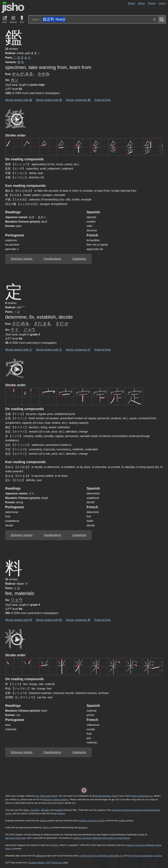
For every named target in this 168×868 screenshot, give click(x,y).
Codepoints (79, 259)
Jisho (13, 7)
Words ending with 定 (49, 350)
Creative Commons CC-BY (91, 821)
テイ (15, 329)
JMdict (26, 810)
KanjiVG (54, 845)
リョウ (17, 600)
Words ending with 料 (49, 620)
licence (62, 813)
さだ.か (62, 323)
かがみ (44, 74)
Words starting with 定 (19, 350)
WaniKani (83, 827)
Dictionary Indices (22, 259)
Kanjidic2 (35, 810)
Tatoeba (44, 821)
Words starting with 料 (19, 620)
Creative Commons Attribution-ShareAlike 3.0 (101, 856)
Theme (152, 3)
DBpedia (40, 856)
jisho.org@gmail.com (142, 796)
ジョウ (29, 329)
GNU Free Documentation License (145, 856)
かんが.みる (23, 74)
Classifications (52, 259)
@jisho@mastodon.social (105, 796)
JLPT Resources (54, 863)
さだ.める (21, 323)
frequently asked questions (55, 799)
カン (15, 80)
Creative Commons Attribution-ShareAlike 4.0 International (101, 838)
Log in (162, 3)
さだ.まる (42, 323)
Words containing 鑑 (78, 100)
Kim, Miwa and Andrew (46, 796)
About (141, 3)
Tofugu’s (46, 827)
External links (103, 100)
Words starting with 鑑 (19, 100)
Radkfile (58, 810)
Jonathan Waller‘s (37, 863)
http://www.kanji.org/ (15, 838)
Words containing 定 (78, 350)
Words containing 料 (78, 620)
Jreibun (123, 821)
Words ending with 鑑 (49, 100)
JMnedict (45, 810)
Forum (131, 3)
